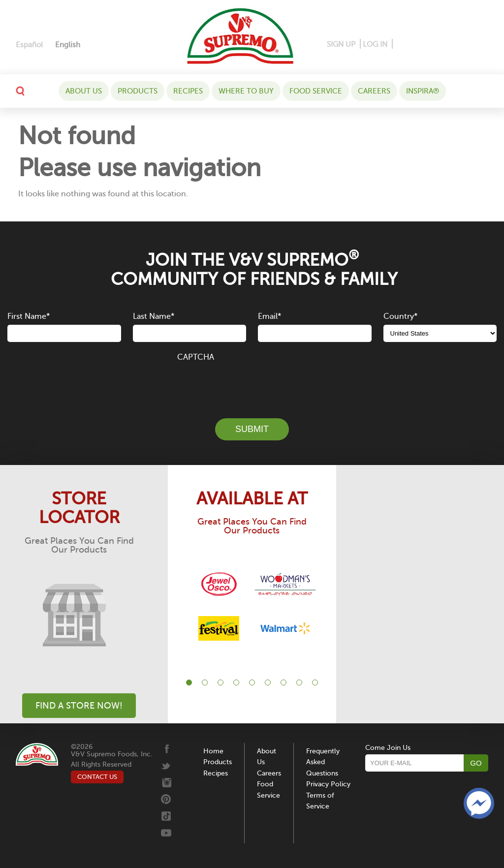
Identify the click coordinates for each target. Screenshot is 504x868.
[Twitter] (450, 45)
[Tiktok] (465, 45)
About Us (84, 91)
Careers (374, 91)
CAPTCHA (196, 357)
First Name (29, 316)
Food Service (316, 91)
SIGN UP (341, 44)
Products (138, 91)
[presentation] (252, 384)
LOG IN (375, 44)
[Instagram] (433, 45)
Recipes (188, 91)
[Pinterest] (416, 45)
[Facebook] (401, 45)
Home (213, 751)
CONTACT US (97, 777)
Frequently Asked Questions (323, 762)
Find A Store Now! (79, 706)
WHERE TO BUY (246, 91)
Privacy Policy (328, 784)
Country (400, 316)
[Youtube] (480, 45)
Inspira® (423, 91)
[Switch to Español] (29, 45)
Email (269, 316)
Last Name (154, 316)
